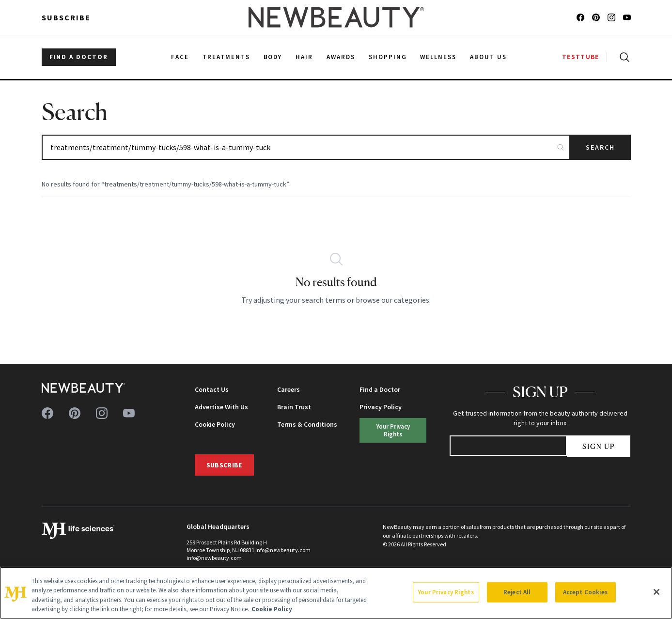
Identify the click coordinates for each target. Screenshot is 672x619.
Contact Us (212, 389)
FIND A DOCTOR (79, 57)
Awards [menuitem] (341, 57)
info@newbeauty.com (214, 558)
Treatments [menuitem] (226, 57)
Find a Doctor (380, 389)
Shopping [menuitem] (388, 57)
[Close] (656, 592)
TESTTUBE (580, 57)
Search (601, 147)
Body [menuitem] (273, 57)
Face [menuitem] (180, 57)
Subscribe (66, 17)
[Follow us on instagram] (611, 17)
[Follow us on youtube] (627, 17)
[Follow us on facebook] (580, 17)
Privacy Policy (381, 407)
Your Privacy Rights (393, 430)
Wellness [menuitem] (438, 57)
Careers (289, 389)
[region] (336, 593)
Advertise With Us (221, 407)
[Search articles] (306, 147)
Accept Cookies (586, 592)
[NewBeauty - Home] (336, 17)
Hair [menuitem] (304, 57)
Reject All (517, 592)
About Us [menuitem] (488, 57)
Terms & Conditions (307, 424)
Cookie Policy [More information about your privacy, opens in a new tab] (272, 609)
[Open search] (623, 57)
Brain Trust (294, 407)
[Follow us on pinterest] (596, 17)
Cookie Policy (215, 424)
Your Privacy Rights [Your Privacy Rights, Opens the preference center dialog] (446, 592)
